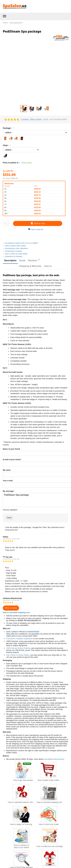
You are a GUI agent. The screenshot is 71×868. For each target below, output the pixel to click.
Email (22, 260)
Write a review (36, 119)
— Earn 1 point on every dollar (15, 254)
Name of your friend (11, 449)
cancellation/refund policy (54, 759)
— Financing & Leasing (12, 251)
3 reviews (25, 119)
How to (48, 266)
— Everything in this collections (15, 248)
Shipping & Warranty (30, 266)
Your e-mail (8, 481)
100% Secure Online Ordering (18, 648)
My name (7, 470)
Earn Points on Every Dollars (18, 655)
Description (10, 260)
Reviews (34, 260)
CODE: (46, 119)
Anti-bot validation (10, 510)
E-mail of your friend (12, 459)
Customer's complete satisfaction (19, 639)
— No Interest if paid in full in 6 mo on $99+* (21, 243)
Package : (8, 128)
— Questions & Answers (13, 256)
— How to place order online (14, 246)
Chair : (6, 145)
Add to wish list (36, 229)
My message (8, 491)
